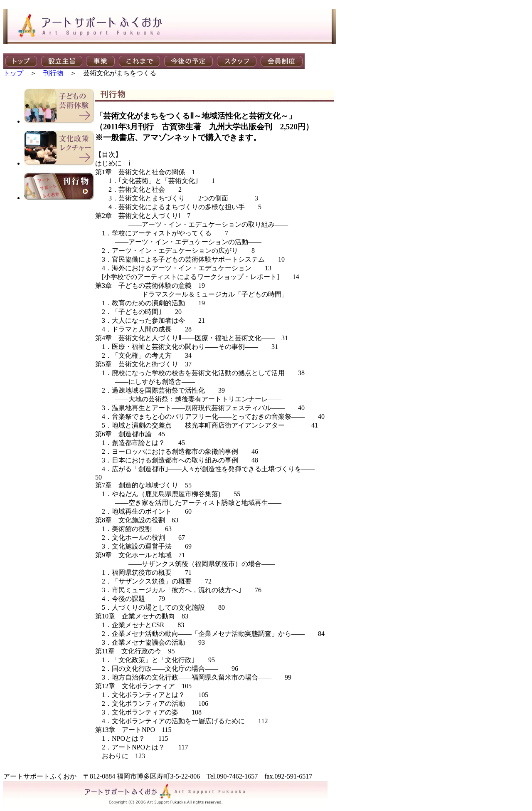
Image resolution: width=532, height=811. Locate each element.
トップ (13, 73)
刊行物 (53, 73)
